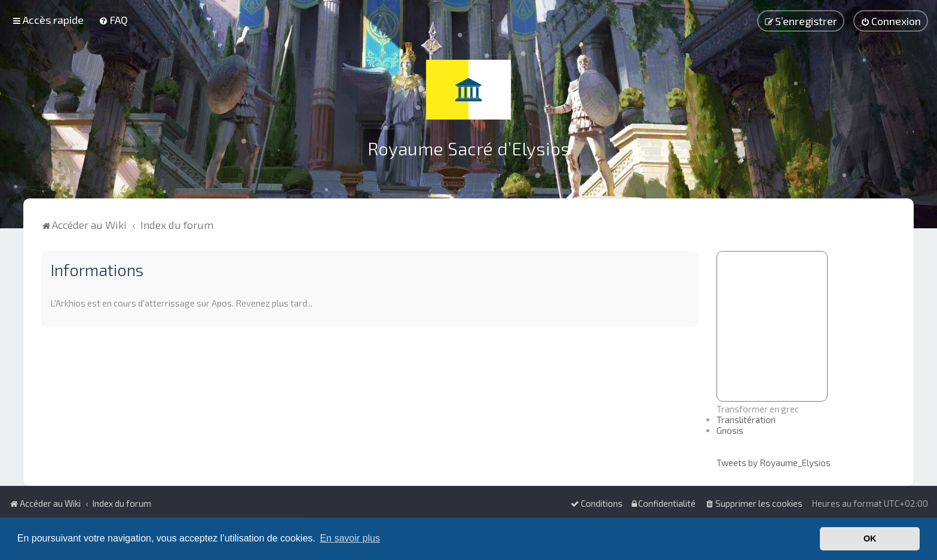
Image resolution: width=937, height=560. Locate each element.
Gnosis (730, 430)
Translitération (746, 420)
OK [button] (870, 538)
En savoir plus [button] (350, 538)
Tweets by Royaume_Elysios (774, 463)
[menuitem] (113, 20)
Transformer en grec (758, 409)
